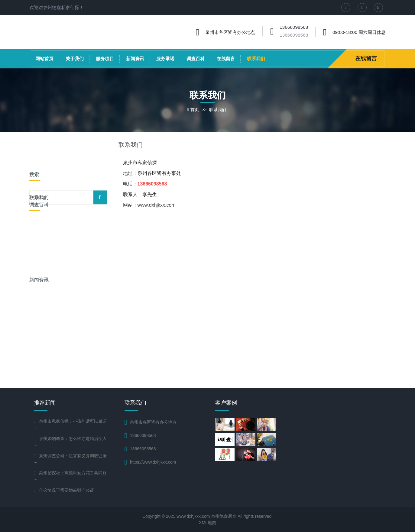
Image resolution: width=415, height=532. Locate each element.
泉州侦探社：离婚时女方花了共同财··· (70, 476)
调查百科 (196, 59)
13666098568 (294, 35)
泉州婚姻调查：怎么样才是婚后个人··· (70, 442)
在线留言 (226, 59)
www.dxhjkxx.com (157, 205)
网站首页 (44, 59)
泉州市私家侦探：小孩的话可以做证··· (70, 424)
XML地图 (208, 523)
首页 (195, 110)
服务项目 (105, 59)
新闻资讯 (135, 59)
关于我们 (75, 59)
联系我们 (256, 59)
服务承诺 (165, 59)
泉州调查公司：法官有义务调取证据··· (70, 459)
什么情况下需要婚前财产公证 (66, 490)
